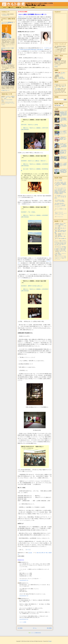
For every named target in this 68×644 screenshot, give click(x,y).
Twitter (5, 99)
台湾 (56, 258)
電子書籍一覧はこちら (6, 90)
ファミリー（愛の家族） (61, 206)
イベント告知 (64, 226)
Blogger (50, 641)
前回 (20, 17)
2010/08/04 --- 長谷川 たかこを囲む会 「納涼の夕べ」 (34, 161)
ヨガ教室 (61, 249)
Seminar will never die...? (10, 102)
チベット (59, 258)
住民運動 (63, 239)
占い (60, 247)
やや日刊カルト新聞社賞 (59, 225)
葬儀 (64, 250)
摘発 (61, 228)
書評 (58, 244)
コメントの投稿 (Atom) (36, 633)
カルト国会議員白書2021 (6, 72)
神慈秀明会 (61, 192)
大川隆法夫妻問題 (61, 78)
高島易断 (59, 196)
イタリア (62, 257)
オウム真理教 (60, 180)
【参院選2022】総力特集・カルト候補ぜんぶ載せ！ (63, 138)
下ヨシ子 (64, 254)
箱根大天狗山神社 (60, 203)
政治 (40, 553)
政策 (65, 230)
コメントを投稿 (23, 622)
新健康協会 (57, 192)
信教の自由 (60, 232)
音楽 (60, 244)
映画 (59, 243)
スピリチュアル (61, 248)
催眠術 (57, 249)
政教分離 (62, 230)
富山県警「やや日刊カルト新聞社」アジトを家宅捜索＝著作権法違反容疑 (63, 146)
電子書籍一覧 (18, 7)
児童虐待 (59, 235)
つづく (28, 550)
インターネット (61, 242)
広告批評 (62, 243)
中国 (63, 258)
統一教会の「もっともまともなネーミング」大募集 (60, 74)
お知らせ (61, 224)
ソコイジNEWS (57, 89)
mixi (57, 242)
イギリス (58, 257)
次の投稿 (20, 628)
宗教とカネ (58, 250)
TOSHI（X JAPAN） (58, 255)
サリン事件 (58, 229)
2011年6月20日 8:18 (24, 619)
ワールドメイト (60, 217)
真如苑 (57, 194)
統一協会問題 (61, 77)
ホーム (5, 7)
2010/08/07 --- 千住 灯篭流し (28, 212)
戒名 (62, 250)
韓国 (65, 257)
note (6, 97)
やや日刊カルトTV (6, 15)
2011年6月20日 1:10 (24, 580)
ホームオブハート (59, 207)
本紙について (11, 7)
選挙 (42, 553)
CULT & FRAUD (9, 100)
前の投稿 (49, 628)
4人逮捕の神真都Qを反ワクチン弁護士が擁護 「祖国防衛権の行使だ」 (63, 152)
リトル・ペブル (61, 215)
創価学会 (61, 194)
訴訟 (64, 228)
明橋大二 (60, 254)
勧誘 (60, 239)
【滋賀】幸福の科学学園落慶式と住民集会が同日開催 (63, 158)
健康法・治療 (63, 236)
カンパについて (26, 7)
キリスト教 (64, 251)
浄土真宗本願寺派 (62, 191)
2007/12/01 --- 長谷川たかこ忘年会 (29, 125)
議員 (38, 553)
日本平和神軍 (62, 201)
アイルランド (60, 256)
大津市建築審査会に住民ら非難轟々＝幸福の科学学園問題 (63, 120)
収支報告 (33, 7)
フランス (59, 259)
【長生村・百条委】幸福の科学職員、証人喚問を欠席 (63, 126)
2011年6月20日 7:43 (24, 596)
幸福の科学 (58, 183)
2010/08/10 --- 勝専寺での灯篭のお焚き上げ (32, 286)
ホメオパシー (57, 237)
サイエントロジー (60, 188)
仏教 (60, 251)
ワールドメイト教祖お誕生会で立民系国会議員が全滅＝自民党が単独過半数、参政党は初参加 (63, 114)
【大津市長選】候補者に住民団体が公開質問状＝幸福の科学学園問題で (63, 171)
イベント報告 (58, 227)
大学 (63, 234)
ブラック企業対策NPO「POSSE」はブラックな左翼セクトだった (63, 132)
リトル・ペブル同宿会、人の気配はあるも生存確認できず (63, 165)
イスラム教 (57, 252)
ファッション (59, 245)
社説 (64, 224)
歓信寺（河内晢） (60, 182)
